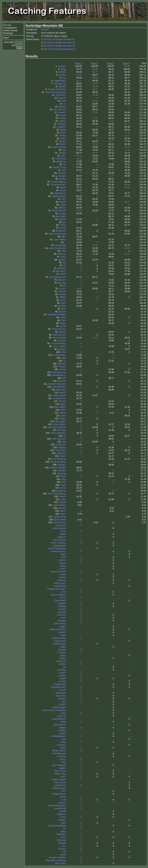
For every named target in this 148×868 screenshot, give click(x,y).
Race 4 (126, 63)
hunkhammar (59, 644)
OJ (64, 266)
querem (62, 508)
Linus (63, 499)
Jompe (62, 673)
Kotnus (62, 369)
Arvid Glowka (59, 355)
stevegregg (60, 245)
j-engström (61, 445)
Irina (64, 482)
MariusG (62, 254)
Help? (6, 38)
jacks (63, 655)
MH (64, 150)
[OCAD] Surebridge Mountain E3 (59, 46)
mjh (64, 739)
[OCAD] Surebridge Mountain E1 (59, 39)
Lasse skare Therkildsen (54, 710)
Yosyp (63, 205)
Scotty (63, 811)
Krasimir (62, 291)
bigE (64, 358)
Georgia (62, 612)
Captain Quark (59, 196)
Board (63, 563)
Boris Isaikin (60, 407)
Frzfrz (63, 410)
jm (65, 286)
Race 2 (94, 63)
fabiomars (61, 390)
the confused (59, 110)
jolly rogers (60, 421)
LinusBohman (59, 398)
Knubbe (45, 30)
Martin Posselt (59, 211)
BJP (64, 557)
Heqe (63, 635)
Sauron (62, 803)
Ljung (63, 69)
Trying (63, 225)
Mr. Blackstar (59, 754)
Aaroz (63, 300)
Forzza (62, 118)
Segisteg (61, 473)
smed (63, 817)
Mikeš (63, 511)
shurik (63, 326)
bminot (62, 560)
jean (64, 170)
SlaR (63, 101)
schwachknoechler (57, 806)
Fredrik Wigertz (58, 182)
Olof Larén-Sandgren (56, 92)
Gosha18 (61, 615)
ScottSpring (60, 808)
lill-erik (63, 190)
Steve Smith (60, 520)
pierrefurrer (60, 785)
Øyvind (62, 141)
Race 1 (78, 63)
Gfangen (62, 465)
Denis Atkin (60, 450)
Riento (63, 413)
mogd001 (61, 127)
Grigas (63, 419)
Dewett (62, 179)
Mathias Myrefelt (58, 468)
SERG (63, 297)
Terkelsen (61, 834)
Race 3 (110, 63)
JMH (63, 251)
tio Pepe (62, 430)
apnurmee (61, 216)
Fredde (62, 136)
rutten (63, 317)
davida (63, 393)
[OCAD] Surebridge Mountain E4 (59, 49)
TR (64, 852)
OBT (63, 237)
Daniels (62, 107)
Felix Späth (60, 601)
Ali (65, 436)
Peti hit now (60, 782)
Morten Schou (59, 751)
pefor (63, 777)
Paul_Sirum (60, 771)
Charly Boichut (59, 329)
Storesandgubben (57, 826)
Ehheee (62, 208)
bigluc (63, 404)
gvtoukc (62, 260)
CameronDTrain (58, 572)
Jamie (63, 488)
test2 (63, 837)
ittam (63, 416)
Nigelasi (62, 447)
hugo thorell (60, 641)
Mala (63, 722)
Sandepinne (60, 193)
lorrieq (63, 228)
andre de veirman (57, 248)
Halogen (62, 621)
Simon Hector (59, 338)
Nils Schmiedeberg (57, 494)
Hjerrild (62, 219)
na (65, 361)
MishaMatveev (59, 736)
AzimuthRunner (58, 551)
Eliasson (62, 364)
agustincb (61, 525)
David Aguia (60, 583)
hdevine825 (60, 624)
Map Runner (60, 725)
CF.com (7, 25)
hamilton (62, 124)
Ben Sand (61, 271)
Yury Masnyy (59, 84)
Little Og (62, 716)
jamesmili (61, 661)
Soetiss (62, 820)
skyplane (61, 814)
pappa (63, 768)
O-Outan (62, 756)
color (63, 156)
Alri (64, 78)
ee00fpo (62, 471)
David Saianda (59, 147)
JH (64, 164)
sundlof (62, 75)
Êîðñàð (62, 312)
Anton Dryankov (58, 433)
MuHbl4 (62, 72)
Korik (63, 303)
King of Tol (61, 696)
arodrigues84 (59, 546)
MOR (63, 748)
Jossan (62, 401)
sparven (62, 349)
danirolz (62, 580)
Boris (63, 566)
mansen (62, 66)
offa (64, 378)
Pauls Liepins (59, 424)
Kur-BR (62, 704)
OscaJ (63, 759)
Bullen (63, 144)
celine (63, 575)
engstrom (61, 453)
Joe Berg (61, 670)
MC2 (63, 309)
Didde (63, 130)
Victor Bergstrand (57, 277)
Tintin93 (62, 843)
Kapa (63, 257)
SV (64, 829)
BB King (62, 283)
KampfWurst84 (59, 687)
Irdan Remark (59, 335)
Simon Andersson (57, 234)
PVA (64, 791)
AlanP (63, 534)
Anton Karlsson (58, 543)
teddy (63, 832)
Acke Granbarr (59, 439)
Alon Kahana (59, 540)
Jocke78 (62, 341)
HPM (63, 352)
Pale (64, 762)
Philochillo (61, 231)
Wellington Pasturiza (56, 860)
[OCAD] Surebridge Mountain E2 (59, 43)
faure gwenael (59, 372)
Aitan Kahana (59, 528)
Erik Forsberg (59, 459)
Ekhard (62, 332)
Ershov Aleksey (58, 595)
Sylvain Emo (60, 517)
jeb (64, 222)
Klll (64, 263)
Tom (64, 846)
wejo (63, 479)
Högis (63, 647)
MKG (63, 742)
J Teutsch (61, 652)
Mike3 (63, 733)
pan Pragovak (59, 765)
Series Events (10, 30)
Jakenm (62, 98)
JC (64, 667)
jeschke (62, 306)
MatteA (62, 730)
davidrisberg (60, 586)
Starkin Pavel (59, 167)
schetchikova (59, 523)
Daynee (62, 86)
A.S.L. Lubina (59, 346)
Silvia (63, 476)
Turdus (62, 497)
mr (64, 104)
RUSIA (62, 294)
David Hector (59, 505)
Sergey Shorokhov (57, 89)
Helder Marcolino (57, 629)
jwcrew (62, 681)
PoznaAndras (59, 788)
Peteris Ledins (59, 780)
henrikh (62, 632)
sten (64, 823)
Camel (63, 569)
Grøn (63, 618)
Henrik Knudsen (58, 462)
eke (64, 442)
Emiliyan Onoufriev (57, 589)
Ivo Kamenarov (58, 343)
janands (62, 112)
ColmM (62, 502)
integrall (62, 650)
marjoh (62, 728)
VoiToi (63, 274)
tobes (63, 133)
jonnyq (63, 115)
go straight (61, 176)
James (63, 658)
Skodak (62, 153)
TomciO (62, 849)
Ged (64, 199)
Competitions (10, 28)
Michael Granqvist (57, 384)
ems (64, 592)
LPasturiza (61, 159)
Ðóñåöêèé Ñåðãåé (57, 315)
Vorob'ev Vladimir (57, 858)
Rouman (62, 381)
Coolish (62, 577)
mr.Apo (62, 289)
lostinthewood (59, 719)
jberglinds (61, 491)
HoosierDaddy (59, 638)
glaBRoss (61, 162)
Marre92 (62, 268)
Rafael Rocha (59, 794)
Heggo (63, 626)
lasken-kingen (59, 707)
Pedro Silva (60, 774)
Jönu (63, 320)
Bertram (62, 280)
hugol (63, 485)
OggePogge (60, 81)
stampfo (62, 173)
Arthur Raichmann (57, 549)
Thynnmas (61, 95)
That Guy (61, 840)
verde (63, 855)
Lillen (63, 713)
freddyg (62, 606)
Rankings (8, 33)
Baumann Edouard (57, 427)
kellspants (61, 693)
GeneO (62, 609)
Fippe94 (62, 603)
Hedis (63, 188)
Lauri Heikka (60, 240)
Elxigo (63, 323)
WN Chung (60, 863)
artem (63, 514)
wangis (62, 214)
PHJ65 (62, 202)
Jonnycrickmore (58, 185)
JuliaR (63, 678)
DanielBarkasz (59, 375)
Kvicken (62, 367)
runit (64, 800)
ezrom (63, 598)
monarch (61, 745)
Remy (63, 797)
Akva (63, 531)
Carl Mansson (59, 387)
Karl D (63, 690)
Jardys (63, 664)
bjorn (63, 554)
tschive (62, 121)
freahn (63, 456)
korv (64, 702)
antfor (63, 138)
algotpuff (62, 537)
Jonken (62, 676)
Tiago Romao (59, 395)
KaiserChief (60, 684)
